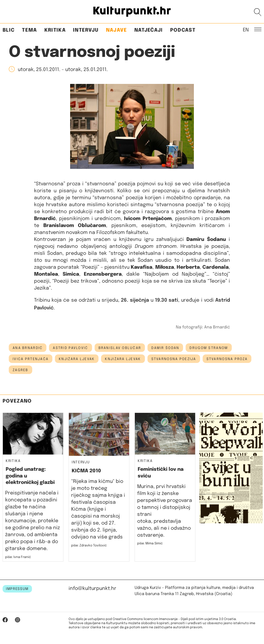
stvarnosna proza (227, 359)
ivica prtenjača (31, 359)
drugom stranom (209, 348)
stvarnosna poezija (174, 359)
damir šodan (165, 348)
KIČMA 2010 (86, 471)
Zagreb (20, 370)
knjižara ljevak (77, 359)
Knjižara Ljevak (123, 359)
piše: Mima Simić (150, 543)
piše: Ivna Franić (18, 557)
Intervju (86, 30)
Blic (9, 30)
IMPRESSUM (17, 589)
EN (246, 30)
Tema (29, 30)
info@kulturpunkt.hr (92, 589)
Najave (117, 30)
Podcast (183, 30)
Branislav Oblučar (120, 348)
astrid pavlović (70, 348)
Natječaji (149, 30)
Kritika (55, 30)
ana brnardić (28, 348)
